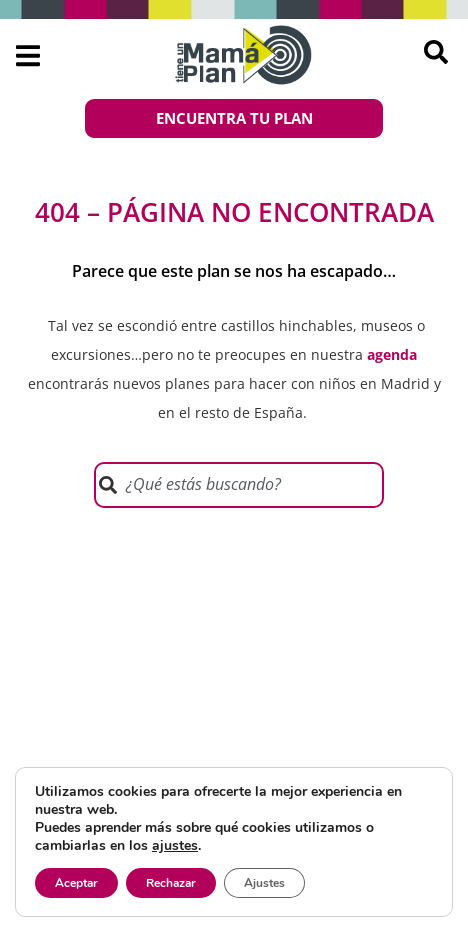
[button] (27, 55)
